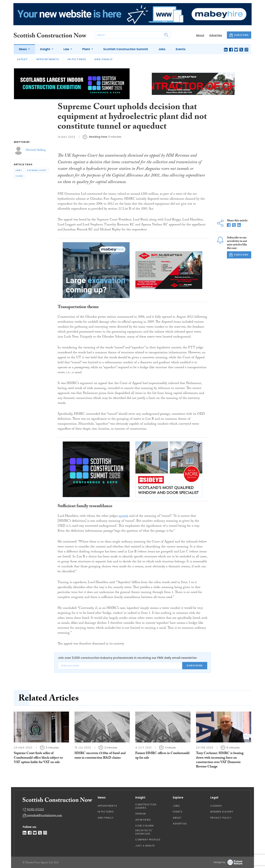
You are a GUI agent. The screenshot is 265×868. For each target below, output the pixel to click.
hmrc (19, 170)
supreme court (37, 170)
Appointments (48, 59)
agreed (123, 516)
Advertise (216, 35)
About (200, 35)
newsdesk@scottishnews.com (45, 816)
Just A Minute (145, 846)
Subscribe (195, 666)
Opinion (141, 814)
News (23, 49)
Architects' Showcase (144, 832)
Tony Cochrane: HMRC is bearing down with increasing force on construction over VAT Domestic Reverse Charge (220, 760)
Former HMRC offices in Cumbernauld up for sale (162, 756)
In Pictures (77, 59)
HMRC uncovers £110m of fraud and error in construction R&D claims (100, 756)
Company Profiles (148, 840)
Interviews (143, 820)
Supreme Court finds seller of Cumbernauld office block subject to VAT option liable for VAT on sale (38, 758)
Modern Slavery (222, 812)
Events (181, 49)
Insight (46, 49)
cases (19, 176)
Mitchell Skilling (36, 150)
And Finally (104, 59)
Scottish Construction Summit (126, 49)
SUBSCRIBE (239, 35)
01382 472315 (36, 810)
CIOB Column (145, 826)
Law (67, 49)
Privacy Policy (221, 818)
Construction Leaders (146, 806)
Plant (86, 49)
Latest (23, 59)
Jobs (162, 49)
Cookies (216, 806)
